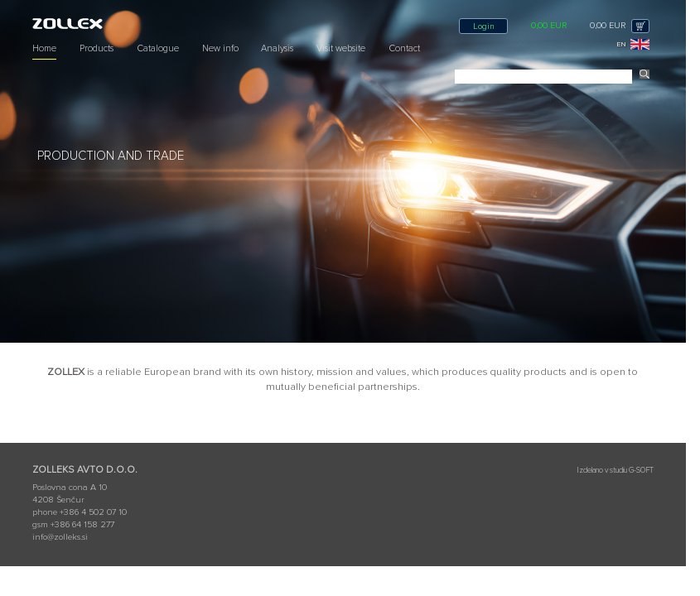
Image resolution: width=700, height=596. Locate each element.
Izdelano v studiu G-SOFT (615, 471)
